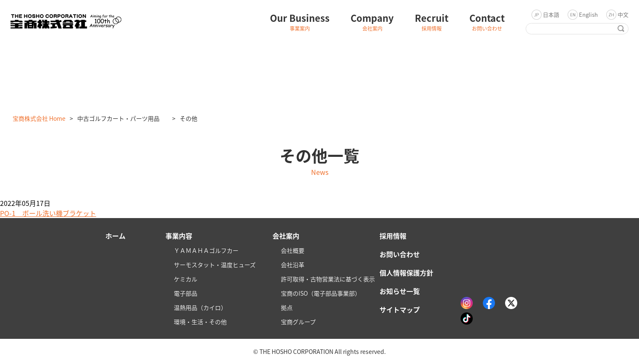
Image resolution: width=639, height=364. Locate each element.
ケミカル (186, 279)
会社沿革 (293, 265)
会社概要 (293, 250)
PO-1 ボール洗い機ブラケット (48, 213)
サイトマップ (400, 309)
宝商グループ (298, 322)
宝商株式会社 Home (39, 118)
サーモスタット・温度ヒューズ (215, 265)
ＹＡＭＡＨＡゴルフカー (206, 250)
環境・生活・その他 (200, 322)
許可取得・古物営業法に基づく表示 (328, 279)
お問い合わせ (400, 254)
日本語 (551, 14)
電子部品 (186, 293)
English (588, 14)
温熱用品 (200, 307)
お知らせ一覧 (400, 291)
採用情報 (393, 236)
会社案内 (286, 236)
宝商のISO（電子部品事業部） (321, 293)
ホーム (115, 236)
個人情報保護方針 (406, 273)
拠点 (287, 307)
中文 (623, 14)
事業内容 (179, 236)
